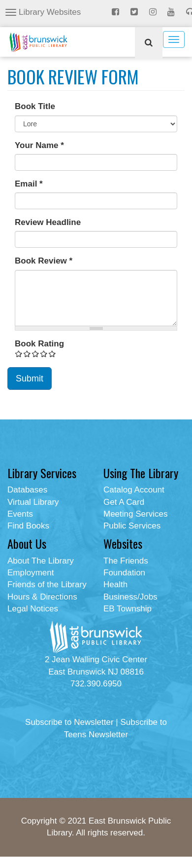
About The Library (41, 561)
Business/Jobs (130, 597)
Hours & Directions (42, 597)
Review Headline (48, 222)
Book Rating (39, 344)
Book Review (44, 261)
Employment (31, 573)
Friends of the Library (47, 585)
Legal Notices (33, 609)
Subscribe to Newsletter (69, 722)
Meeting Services (135, 514)
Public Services (132, 526)
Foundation (124, 573)
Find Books (28, 526)
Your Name (39, 145)
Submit (30, 378)
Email (29, 184)
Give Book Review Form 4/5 (44, 354)
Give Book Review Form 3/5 (36, 354)
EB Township (128, 609)
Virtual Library (33, 502)
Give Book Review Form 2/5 (27, 354)
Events (20, 514)
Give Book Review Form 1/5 (19, 354)
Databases (27, 490)
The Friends (126, 561)
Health (115, 585)
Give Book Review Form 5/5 (52, 354)
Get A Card (124, 502)
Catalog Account (134, 490)
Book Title (35, 106)
